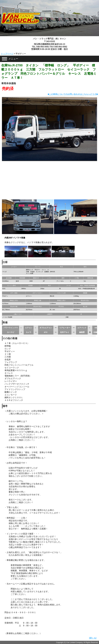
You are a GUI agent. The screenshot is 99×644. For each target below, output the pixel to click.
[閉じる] (93, 638)
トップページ (7, 54)
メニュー (13, 59)
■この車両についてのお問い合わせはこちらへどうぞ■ (73, 94)
